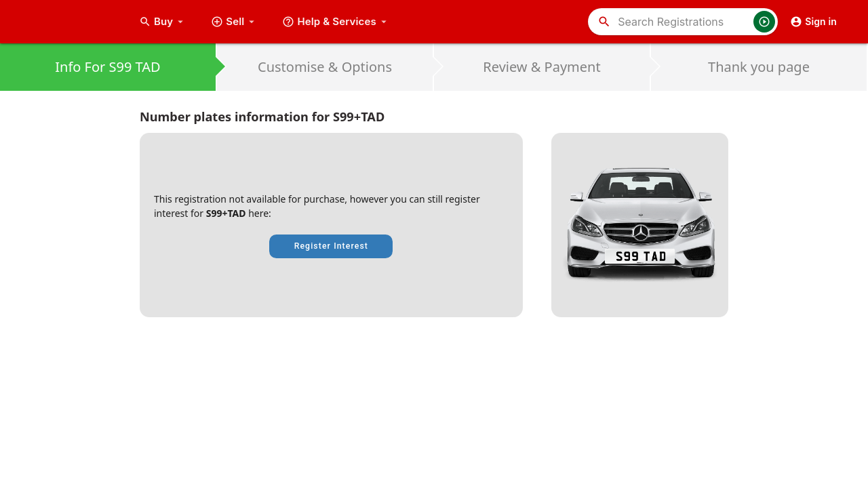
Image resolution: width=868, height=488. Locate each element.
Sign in (813, 22)
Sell (234, 22)
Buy (163, 22)
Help (336, 22)
